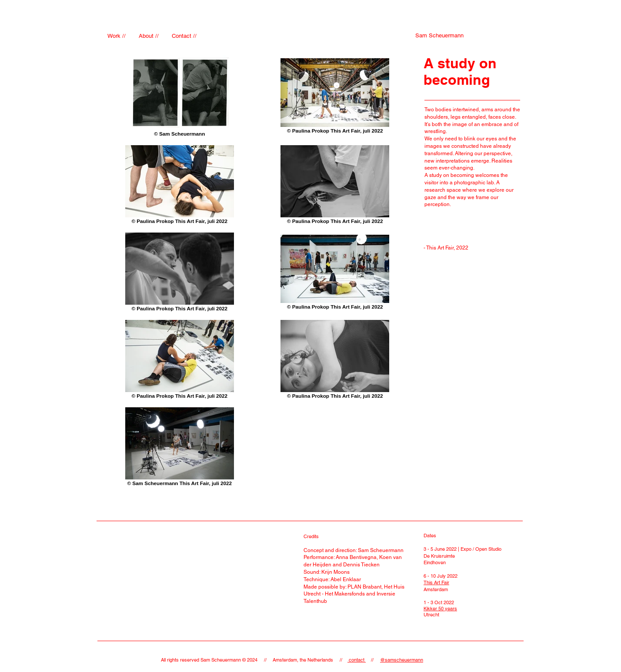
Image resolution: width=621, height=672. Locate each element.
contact (357, 660)
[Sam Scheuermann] (439, 36)
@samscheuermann (402, 660)
